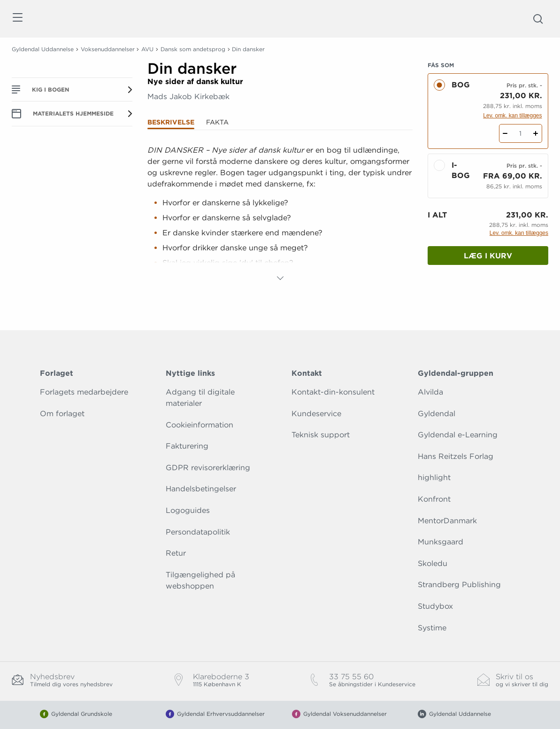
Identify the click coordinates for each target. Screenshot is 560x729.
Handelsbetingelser (201, 489)
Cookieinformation (199, 425)
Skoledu (433, 563)
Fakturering (187, 446)
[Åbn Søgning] (538, 19)
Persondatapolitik (198, 532)
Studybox (435, 606)
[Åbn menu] (17, 19)
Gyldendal (437, 414)
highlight (434, 477)
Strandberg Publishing (459, 585)
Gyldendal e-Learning (458, 435)
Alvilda (430, 392)
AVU (147, 49)
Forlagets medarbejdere (84, 392)
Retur (176, 553)
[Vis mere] (280, 278)
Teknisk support (321, 435)
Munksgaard (441, 542)
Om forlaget (62, 414)
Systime (432, 628)
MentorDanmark (447, 521)
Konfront (434, 499)
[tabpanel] (280, 214)
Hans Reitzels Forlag (456, 456)
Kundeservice (316, 414)
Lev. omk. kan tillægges (512, 116)
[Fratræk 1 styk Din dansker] (505, 133)
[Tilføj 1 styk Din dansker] (536, 133)
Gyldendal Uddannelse (43, 49)
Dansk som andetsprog (193, 49)
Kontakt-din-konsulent (333, 392)
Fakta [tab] (217, 122)
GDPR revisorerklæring (208, 468)
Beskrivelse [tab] (171, 122)
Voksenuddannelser (108, 49)
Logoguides (188, 510)
